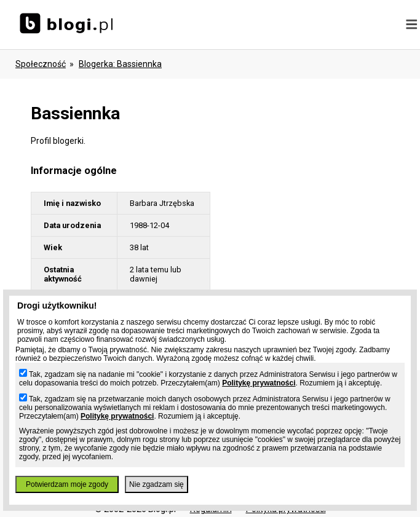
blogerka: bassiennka (120, 64)
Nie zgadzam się (157, 484)
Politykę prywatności (259, 383)
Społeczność (41, 64)
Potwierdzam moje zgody (67, 484)
